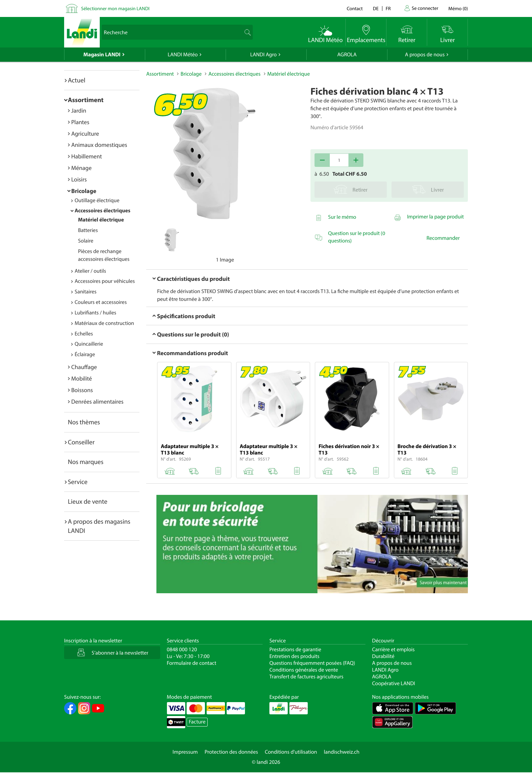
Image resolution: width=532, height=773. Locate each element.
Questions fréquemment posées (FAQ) (312, 663)
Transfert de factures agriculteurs (306, 677)
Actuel (77, 80)
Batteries (88, 230)
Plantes (80, 122)
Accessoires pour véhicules (105, 281)
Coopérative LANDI (394, 683)
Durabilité (383, 656)
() (458, 8)
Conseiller (81, 442)
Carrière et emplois (394, 650)
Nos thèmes (84, 422)
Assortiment (86, 100)
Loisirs (79, 179)
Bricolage (84, 191)
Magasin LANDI (102, 55)
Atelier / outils (90, 271)
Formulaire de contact (192, 663)
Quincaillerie (89, 344)
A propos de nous (425, 55)
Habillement (87, 156)
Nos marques (86, 462)
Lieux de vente (88, 501)
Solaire (86, 241)
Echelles (84, 334)
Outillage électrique (97, 200)
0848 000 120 (182, 650)
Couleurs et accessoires (101, 302)
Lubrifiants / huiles (96, 313)
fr (388, 8)
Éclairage (85, 354)
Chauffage (84, 367)
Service (78, 482)
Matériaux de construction (104, 323)
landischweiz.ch (342, 752)
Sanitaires (85, 292)
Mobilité (82, 378)
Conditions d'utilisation (291, 752)
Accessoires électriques (102, 211)
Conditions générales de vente (304, 670)
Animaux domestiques (99, 145)
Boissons (82, 390)
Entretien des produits (294, 656)
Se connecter (425, 8)
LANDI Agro (263, 55)
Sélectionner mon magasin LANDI (115, 8)
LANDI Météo (183, 55)
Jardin (79, 110)
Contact (355, 8)
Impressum (185, 752)
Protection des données (231, 752)
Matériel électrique (101, 220)
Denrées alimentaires (97, 401)
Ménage (81, 168)
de (376, 8)
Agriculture (85, 133)
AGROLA (347, 55)
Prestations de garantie (295, 650)
